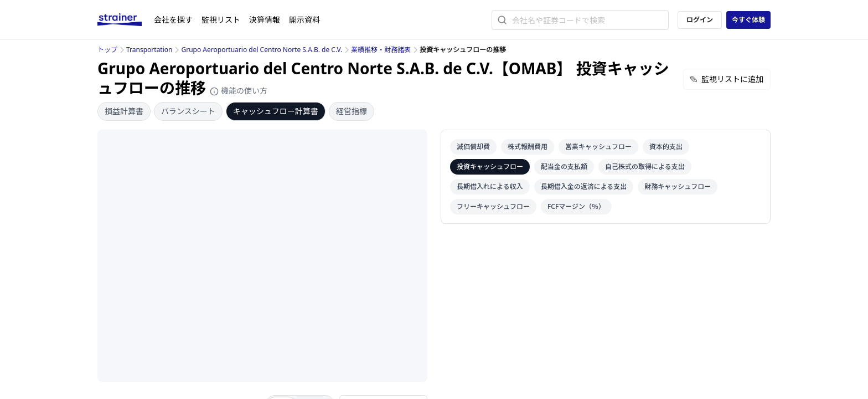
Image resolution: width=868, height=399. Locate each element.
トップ (107, 50)
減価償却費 (473, 147)
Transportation (149, 50)
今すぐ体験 (748, 20)
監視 (221, 20)
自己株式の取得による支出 (645, 167)
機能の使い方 (239, 91)
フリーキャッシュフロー (493, 206)
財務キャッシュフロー (678, 186)
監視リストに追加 (727, 79)
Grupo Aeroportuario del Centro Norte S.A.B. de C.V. (262, 50)
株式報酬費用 (528, 147)
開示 (304, 20)
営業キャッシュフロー (598, 147)
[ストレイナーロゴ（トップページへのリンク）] (126, 20)
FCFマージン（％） (576, 206)
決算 (265, 20)
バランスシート (188, 111)
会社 (173, 20)
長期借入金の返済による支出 (584, 186)
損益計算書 (124, 111)
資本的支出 (666, 147)
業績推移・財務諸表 (381, 50)
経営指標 (352, 111)
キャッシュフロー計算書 (276, 111)
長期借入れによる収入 (490, 186)
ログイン (700, 20)
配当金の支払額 (564, 167)
